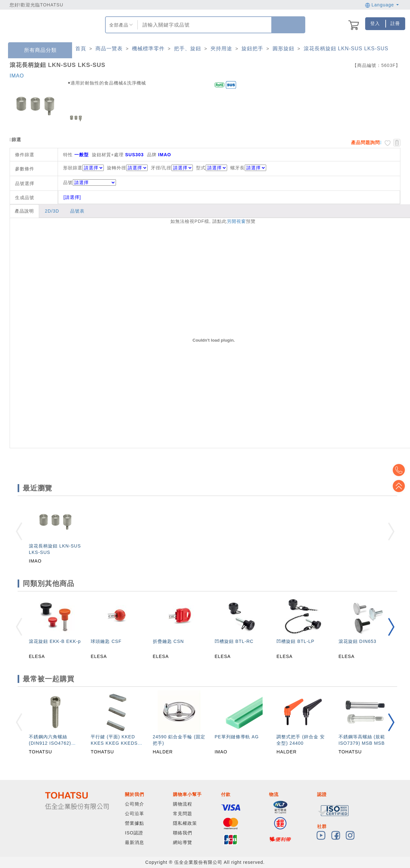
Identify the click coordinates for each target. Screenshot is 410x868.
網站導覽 (183, 842)
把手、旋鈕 (188, 49)
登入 (375, 23)
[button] (391, 627)
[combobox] (204, 25)
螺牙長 (238, 168)
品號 (90, 183)
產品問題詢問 (365, 142)
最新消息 (135, 842)
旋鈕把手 (252, 49)
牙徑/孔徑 (161, 168)
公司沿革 (135, 814)
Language (382, 5)
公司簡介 (135, 804)
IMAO (17, 76)
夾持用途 (221, 49)
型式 (201, 168)
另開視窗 (236, 221)
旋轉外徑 (117, 168)
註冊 (395, 23)
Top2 (400, 470)
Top (400, 486)
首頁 (81, 49)
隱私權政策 (185, 823)
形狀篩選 (73, 168)
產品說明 (24, 211)
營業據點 (135, 823)
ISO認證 (134, 833)
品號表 (77, 211)
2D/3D (52, 211)
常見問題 (183, 814)
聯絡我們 (183, 833)
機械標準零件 (148, 49)
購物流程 (183, 804)
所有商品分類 (36, 50)
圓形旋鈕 (283, 49)
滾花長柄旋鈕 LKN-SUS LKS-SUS (346, 49)
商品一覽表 (109, 49)
